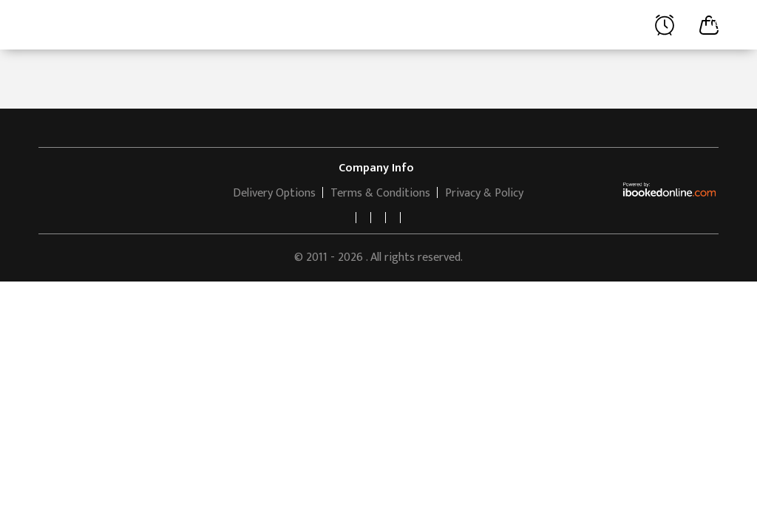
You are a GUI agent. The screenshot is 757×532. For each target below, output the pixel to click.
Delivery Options (274, 193)
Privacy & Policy (484, 193)
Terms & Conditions (380, 193)
